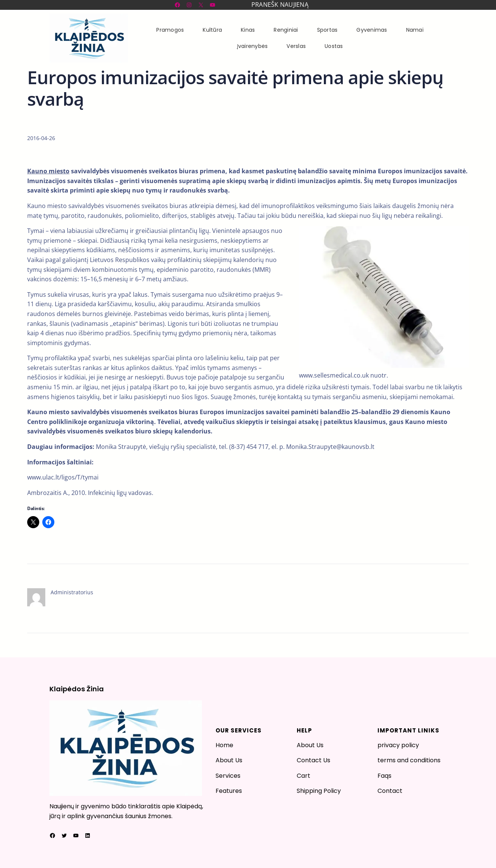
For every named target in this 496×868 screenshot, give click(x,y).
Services (228, 776)
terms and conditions (409, 760)
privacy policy (398, 745)
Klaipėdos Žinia (77, 689)
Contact (390, 791)
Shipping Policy (319, 791)
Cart (303, 776)
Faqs (384, 776)
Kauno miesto (48, 171)
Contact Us (313, 760)
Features (229, 791)
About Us (229, 760)
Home (224, 745)
